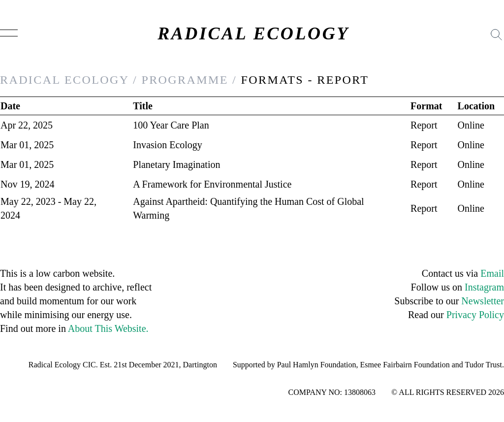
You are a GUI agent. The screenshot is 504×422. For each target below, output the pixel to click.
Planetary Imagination (176, 164)
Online (471, 125)
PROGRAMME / (189, 80)
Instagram (484, 287)
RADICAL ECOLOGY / (69, 80)
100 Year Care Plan (171, 125)
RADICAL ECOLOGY (253, 33)
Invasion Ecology (168, 145)
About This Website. (108, 328)
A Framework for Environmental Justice (212, 184)
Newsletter (483, 301)
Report (424, 125)
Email (492, 273)
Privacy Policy (475, 315)
